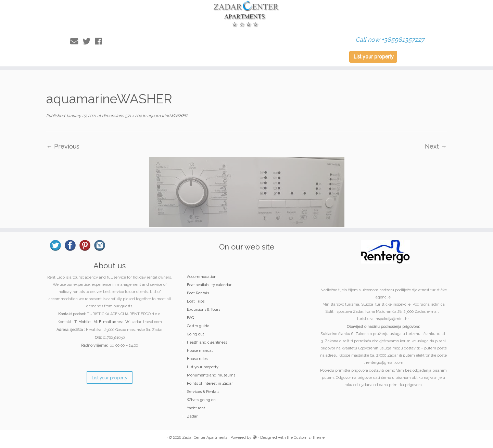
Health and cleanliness (207, 342)
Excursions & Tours (204, 310)
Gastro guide (198, 326)
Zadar (192, 416)
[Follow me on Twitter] (89, 41)
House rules (197, 359)
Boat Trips (196, 301)
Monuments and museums (211, 375)
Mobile (84, 322)
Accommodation (202, 277)
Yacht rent (196, 408)
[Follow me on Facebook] (100, 41)
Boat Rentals (198, 293)
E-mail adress (111, 322)
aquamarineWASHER (167, 116)
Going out (195, 334)
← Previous (63, 146)
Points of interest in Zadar (210, 383)
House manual (200, 351)
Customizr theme (309, 438)
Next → (436, 146)
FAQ (191, 318)
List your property (374, 56)
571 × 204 (133, 116)
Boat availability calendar (209, 285)
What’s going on (201, 400)
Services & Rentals (203, 392)
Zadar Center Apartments (205, 438)
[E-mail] (76, 41)
